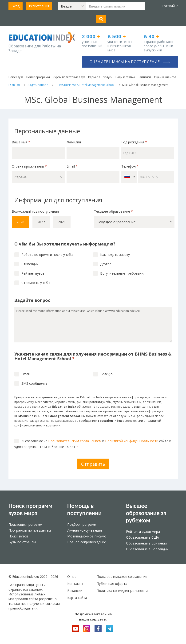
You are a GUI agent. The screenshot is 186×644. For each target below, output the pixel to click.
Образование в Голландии (147, 549)
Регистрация (39, 6)
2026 (20, 222)
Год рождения (135, 142)
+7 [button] (130, 177)
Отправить (93, 464)
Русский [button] (170, 6)
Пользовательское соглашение (122, 577)
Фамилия (74, 142)
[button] (72, 6)
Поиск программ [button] (38, 77)
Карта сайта (77, 598)
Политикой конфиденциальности (132, 441)
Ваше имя (21, 142)
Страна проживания (29, 166)
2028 (62, 222)
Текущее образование (113, 211)
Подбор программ (82, 524)
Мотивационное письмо (87, 536)
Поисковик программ (25, 524)
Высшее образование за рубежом (146, 513)
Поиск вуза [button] (16, 77)
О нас (72, 577)
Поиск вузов (18, 536)
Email (72, 166)
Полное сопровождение (87, 542)
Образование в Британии (146, 543)
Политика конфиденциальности (122, 591)
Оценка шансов (165, 77)
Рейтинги (144, 77)
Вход (16, 6)
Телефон (130, 166)
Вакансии (75, 591)
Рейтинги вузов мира (143, 531)
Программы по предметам (30, 530)
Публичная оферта (112, 584)
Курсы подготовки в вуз (69, 77)
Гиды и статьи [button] (125, 77)
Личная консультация (85, 530)
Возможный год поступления (35, 211)
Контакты (75, 584)
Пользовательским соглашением (75, 441)
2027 (41, 222)
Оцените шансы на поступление (130, 62)
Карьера (94, 77)
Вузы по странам (22, 542)
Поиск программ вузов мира (30, 509)
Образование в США (142, 537)
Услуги (108, 77)
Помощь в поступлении (85, 509)
